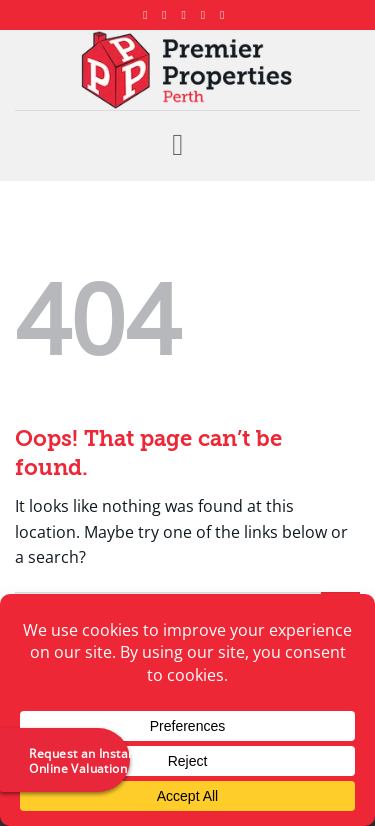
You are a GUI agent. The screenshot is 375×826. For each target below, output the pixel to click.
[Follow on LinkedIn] (207, 15)
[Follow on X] (188, 15)
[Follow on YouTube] (226, 15)
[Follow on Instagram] (168, 15)
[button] (187, 145)
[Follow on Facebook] (149, 15)
